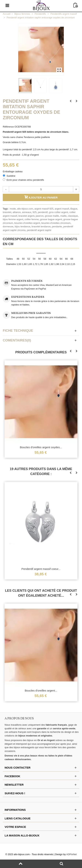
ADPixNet (72, 854)
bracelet (7, 212)
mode (13, 209)
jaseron (40, 216)
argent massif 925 (44, 209)
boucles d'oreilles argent (27, 223)
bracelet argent (26, 216)
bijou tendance (23, 226)
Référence (8, 127)
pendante (57, 226)
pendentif (43, 212)
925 (35, 212)
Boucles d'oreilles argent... (41, 690)
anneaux (27, 212)
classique (73, 216)
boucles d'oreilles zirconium (56, 223)
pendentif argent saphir (39, 230)
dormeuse (8, 226)
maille (63, 216)
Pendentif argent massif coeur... (41, 569)
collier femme (32, 219)
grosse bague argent (51, 219)
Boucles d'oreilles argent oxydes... (41, 447)
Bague (74, 209)
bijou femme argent (13, 219)
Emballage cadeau (13, 171)
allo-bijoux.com (25, 209)
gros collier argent (59, 212)
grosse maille (52, 216)
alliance (17, 212)
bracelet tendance (41, 226)
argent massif (62, 209)
